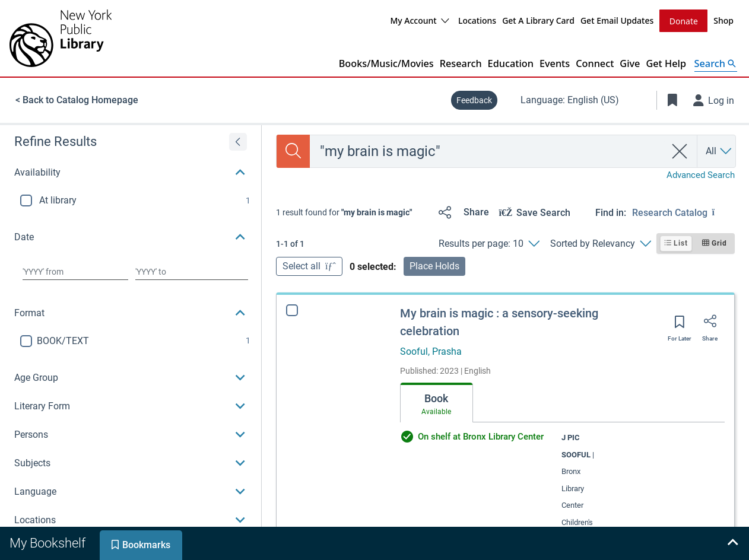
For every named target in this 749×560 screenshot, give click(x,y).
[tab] (437, 402)
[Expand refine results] (238, 141)
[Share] (461, 212)
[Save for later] (680, 325)
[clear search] (680, 151)
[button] (131, 172)
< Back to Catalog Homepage (77, 99)
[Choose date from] (75, 271)
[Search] (293, 151)
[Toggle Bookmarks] (672, 100)
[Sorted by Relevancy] (600, 243)
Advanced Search (701, 174)
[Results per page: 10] (489, 243)
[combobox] (488, 151)
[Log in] (714, 100)
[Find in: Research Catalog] (683, 212)
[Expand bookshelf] (732, 543)
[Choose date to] (192, 271)
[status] (344, 212)
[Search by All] (719, 151)
